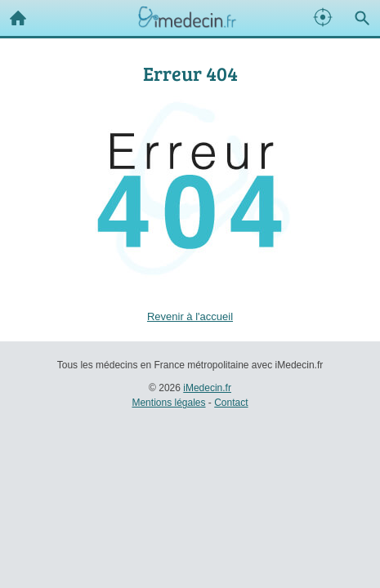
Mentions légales (168, 403)
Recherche (358, 15)
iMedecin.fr (207, 388)
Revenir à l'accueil (190, 316)
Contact (231, 403)
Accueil (13, 14)
